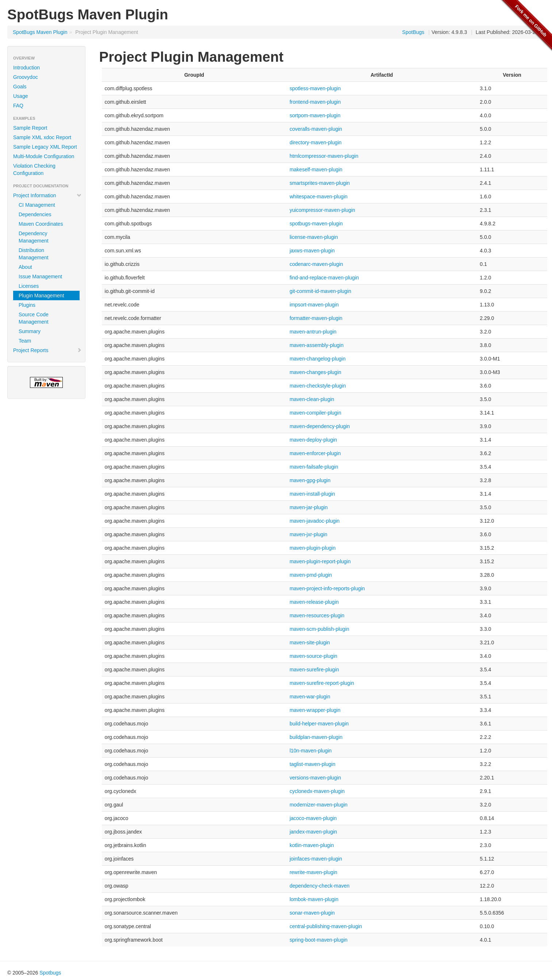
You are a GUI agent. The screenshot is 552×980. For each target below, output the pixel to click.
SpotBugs (413, 32)
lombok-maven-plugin (314, 899)
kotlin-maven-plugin (312, 845)
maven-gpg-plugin (310, 480)
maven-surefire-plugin (314, 670)
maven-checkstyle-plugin (318, 386)
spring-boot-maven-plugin (319, 940)
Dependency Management (34, 237)
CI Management (37, 205)
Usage (20, 96)
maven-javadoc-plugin (315, 521)
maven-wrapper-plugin (315, 710)
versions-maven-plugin (315, 778)
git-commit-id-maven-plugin (320, 291)
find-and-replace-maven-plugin (324, 278)
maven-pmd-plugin (311, 575)
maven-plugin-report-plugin (320, 561)
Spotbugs (50, 973)
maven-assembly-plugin (317, 345)
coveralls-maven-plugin (316, 129)
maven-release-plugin (314, 602)
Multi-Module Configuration (44, 156)
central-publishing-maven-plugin (326, 926)
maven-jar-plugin (308, 507)
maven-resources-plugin (317, 615)
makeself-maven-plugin (316, 169)
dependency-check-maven (319, 886)
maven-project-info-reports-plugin (327, 588)
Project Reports (47, 350)
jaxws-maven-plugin (312, 251)
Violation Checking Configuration (34, 169)
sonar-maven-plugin (312, 913)
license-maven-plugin (314, 237)
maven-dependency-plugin (320, 426)
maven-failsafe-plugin (314, 467)
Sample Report (30, 128)
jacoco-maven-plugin (313, 818)
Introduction (26, 68)
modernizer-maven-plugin (319, 805)
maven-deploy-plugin (313, 440)
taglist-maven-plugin (312, 764)
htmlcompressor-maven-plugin (324, 156)
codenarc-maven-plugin (316, 264)
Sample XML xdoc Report (42, 137)
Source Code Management (34, 318)
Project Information (47, 195)
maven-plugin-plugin (313, 548)
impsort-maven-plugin (314, 305)
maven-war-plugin (310, 697)
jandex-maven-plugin (313, 832)
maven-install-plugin (312, 494)
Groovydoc (26, 77)
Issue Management (40, 277)
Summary (30, 331)
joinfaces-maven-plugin (316, 859)
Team (25, 341)
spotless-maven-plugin (315, 88)
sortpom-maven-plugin (315, 115)
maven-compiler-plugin (315, 413)
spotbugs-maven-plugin (316, 224)
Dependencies (35, 214)
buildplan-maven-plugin (316, 737)
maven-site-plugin (310, 642)
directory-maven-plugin (315, 142)
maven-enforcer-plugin (315, 453)
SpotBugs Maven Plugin (40, 32)
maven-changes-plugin (315, 372)
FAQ (18, 106)
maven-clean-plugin (312, 399)
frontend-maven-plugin (315, 102)
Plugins (27, 305)
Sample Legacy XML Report (45, 147)
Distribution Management (34, 254)
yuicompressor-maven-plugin (322, 210)
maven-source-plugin (313, 656)
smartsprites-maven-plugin (320, 183)
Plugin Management (41, 295)
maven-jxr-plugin (308, 534)
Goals (20, 87)
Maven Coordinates (41, 224)
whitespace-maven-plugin (319, 197)
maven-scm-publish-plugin (319, 629)
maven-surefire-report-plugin (322, 683)
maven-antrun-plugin (313, 332)
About (25, 267)
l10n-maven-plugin (310, 751)
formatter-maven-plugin (316, 318)
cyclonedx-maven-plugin (317, 791)
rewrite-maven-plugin (313, 872)
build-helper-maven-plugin (319, 724)
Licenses (29, 286)
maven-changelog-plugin (317, 359)
